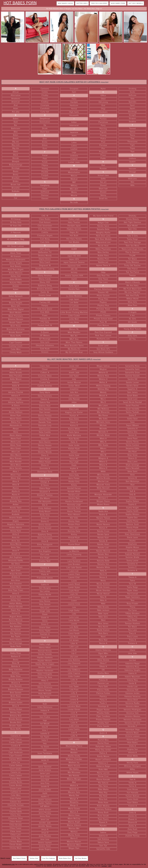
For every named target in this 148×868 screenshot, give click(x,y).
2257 (110, 866)
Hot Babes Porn (20, 3)
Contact (104, 866)
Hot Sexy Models (136, 3)
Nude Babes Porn (118, 3)
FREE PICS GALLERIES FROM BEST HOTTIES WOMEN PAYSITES (74, 209)
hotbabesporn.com (8, 864)
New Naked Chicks (65, 3)
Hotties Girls (82, 3)
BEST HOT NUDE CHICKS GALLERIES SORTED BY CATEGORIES (74, 82)
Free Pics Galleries (99, 3)
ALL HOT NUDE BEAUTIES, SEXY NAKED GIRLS (74, 359)
